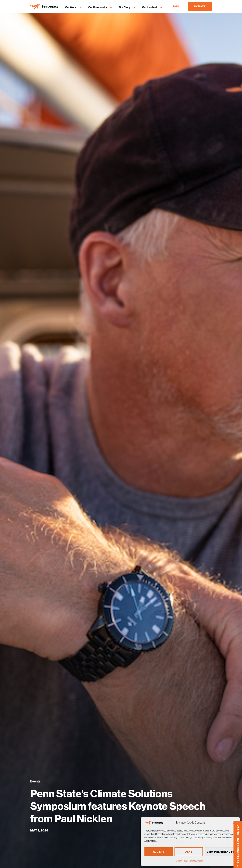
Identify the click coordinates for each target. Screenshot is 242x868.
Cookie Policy (182, 861)
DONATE (200, 6)
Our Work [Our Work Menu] (71, 7)
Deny (189, 852)
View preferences (220, 852)
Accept (159, 852)
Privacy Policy (197, 861)
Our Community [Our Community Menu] (98, 7)
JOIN (176, 6)
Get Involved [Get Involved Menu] (150, 7)
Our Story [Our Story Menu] (124, 7)
